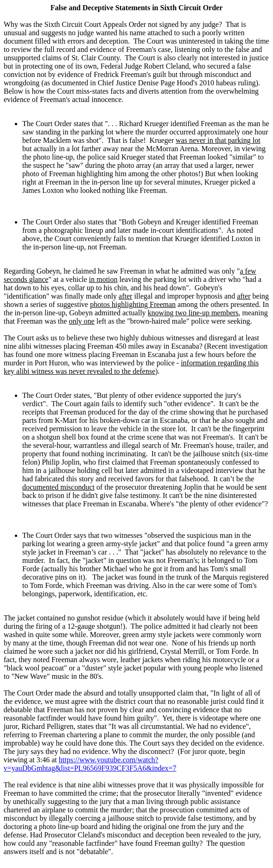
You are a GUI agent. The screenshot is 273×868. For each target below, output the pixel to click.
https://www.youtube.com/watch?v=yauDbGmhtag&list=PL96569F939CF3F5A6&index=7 (90, 764)
